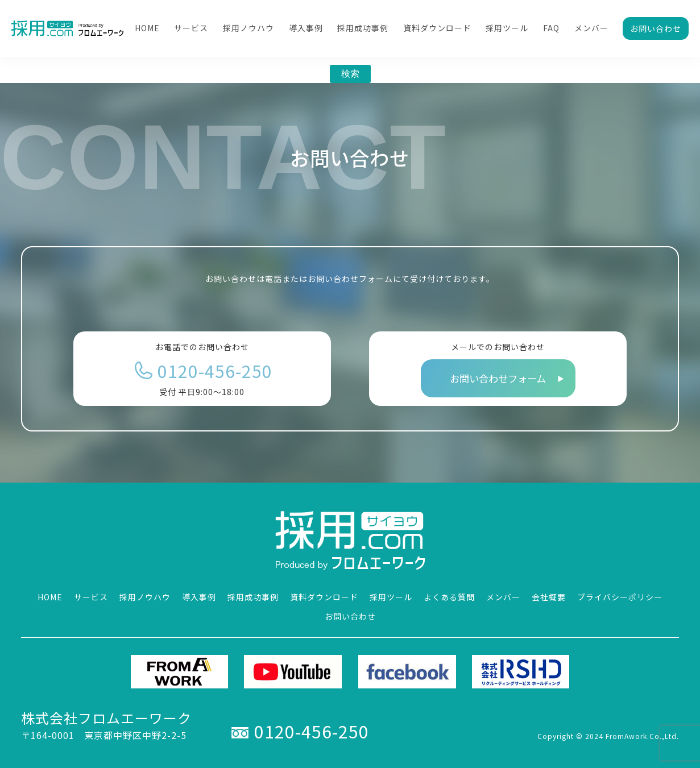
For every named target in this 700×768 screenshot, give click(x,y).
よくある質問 (449, 597)
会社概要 (549, 597)
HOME (147, 28)
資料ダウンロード (437, 28)
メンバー (591, 28)
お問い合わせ (656, 28)
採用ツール (507, 28)
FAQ (551, 28)
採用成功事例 (363, 28)
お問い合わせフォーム (498, 378)
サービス (191, 28)
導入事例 (306, 28)
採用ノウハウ (248, 28)
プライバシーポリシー (620, 597)
